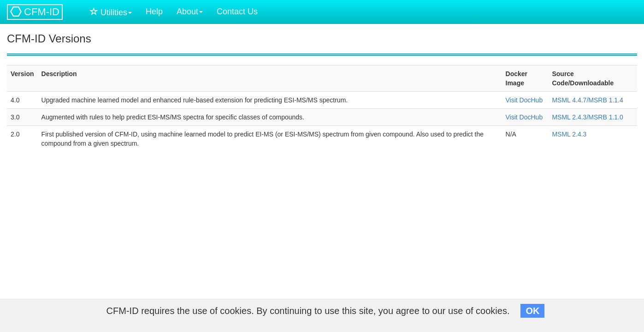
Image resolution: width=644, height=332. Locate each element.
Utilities (111, 12)
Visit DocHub (524, 100)
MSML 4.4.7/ (570, 100)
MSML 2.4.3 (569, 134)
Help (154, 12)
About (190, 12)
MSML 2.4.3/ (570, 117)
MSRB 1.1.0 (606, 117)
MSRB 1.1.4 (606, 100)
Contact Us (237, 12)
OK (532, 311)
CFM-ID (35, 12)
